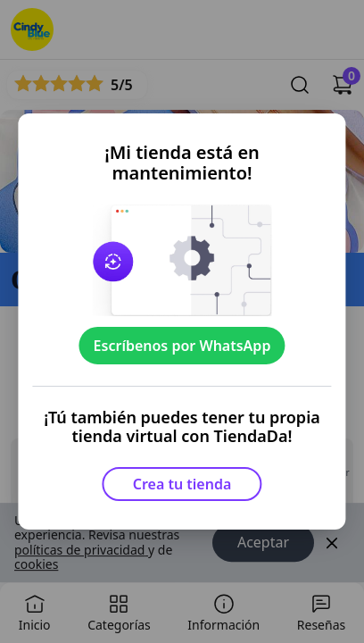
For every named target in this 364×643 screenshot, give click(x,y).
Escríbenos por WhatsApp (182, 346)
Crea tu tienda (182, 484)
